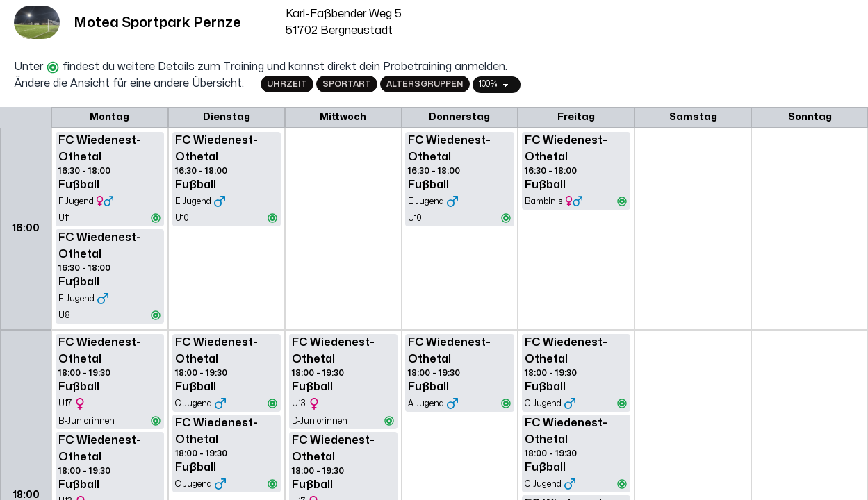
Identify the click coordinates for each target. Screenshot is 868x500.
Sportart (347, 84)
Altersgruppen (425, 84)
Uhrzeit (287, 84)
